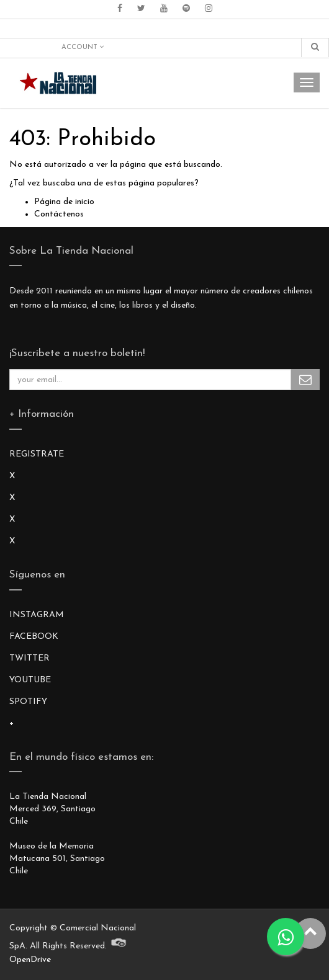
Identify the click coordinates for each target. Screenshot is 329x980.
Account (83, 47)
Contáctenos (59, 214)
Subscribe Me (305, 380)
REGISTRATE (37, 454)
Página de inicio (64, 202)
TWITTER (29, 658)
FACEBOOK (34, 637)
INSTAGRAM (37, 615)
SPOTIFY (28, 702)
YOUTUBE (30, 680)
